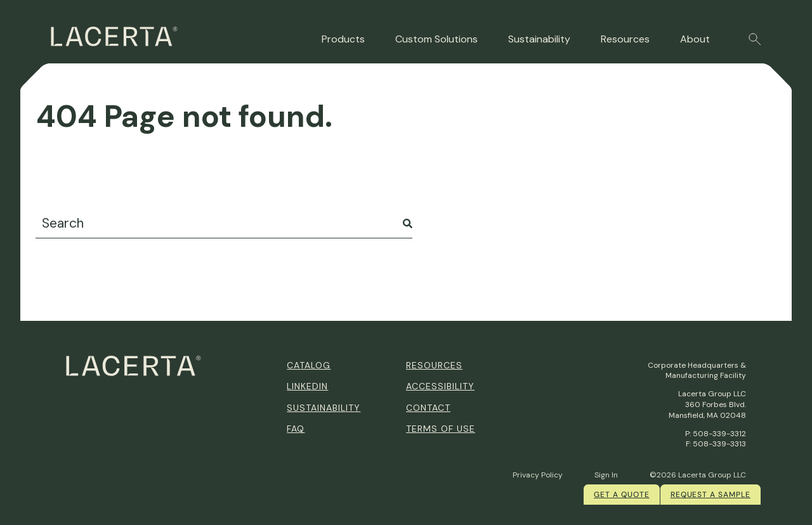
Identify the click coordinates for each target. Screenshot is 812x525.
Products (343, 39)
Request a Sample (710, 495)
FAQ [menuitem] (296, 429)
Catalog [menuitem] (309, 365)
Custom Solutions (436, 39)
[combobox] (224, 224)
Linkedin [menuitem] (307, 386)
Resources (625, 39)
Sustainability (539, 39)
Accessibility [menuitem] (440, 386)
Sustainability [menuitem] (324, 408)
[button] (755, 39)
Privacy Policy (538, 475)
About (695, 39)
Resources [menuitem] (434, 365)
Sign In (606, 475)
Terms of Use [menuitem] (441, 429)
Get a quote (622, 495)
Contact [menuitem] (428, 408)
